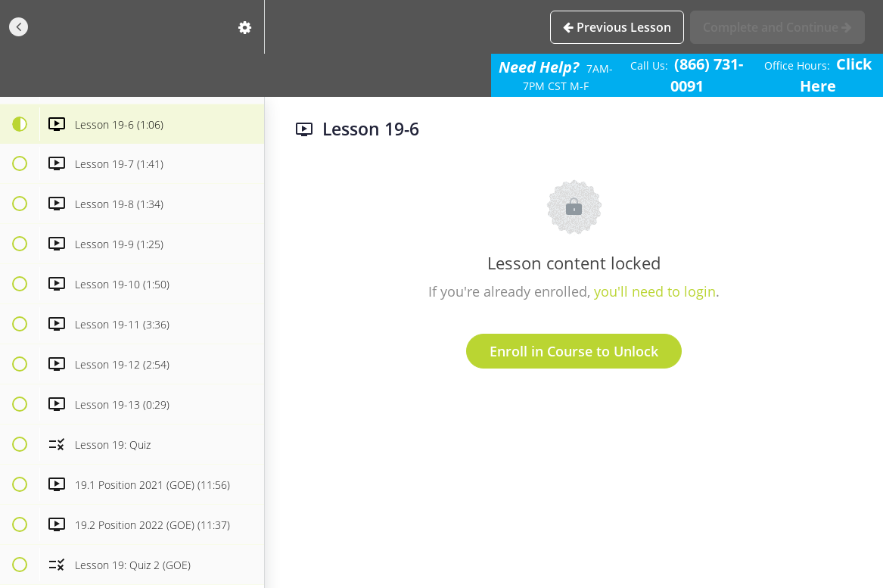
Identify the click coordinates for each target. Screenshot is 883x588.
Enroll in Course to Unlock (574, 351)
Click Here (836, 75)
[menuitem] (245, 27)
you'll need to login (655, 291)
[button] (19, 27)
